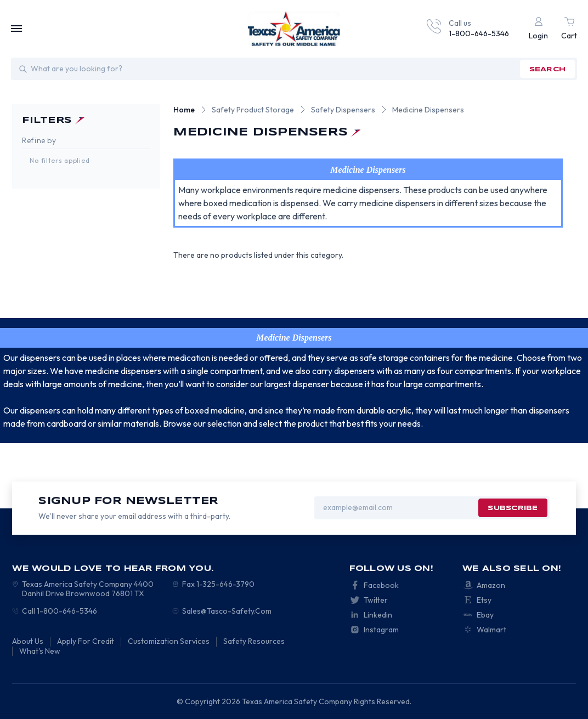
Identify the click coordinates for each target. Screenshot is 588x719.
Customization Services (169, 641)
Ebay (485, 615)
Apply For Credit (86, 641)
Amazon (491, 585)
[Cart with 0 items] (569, 29)
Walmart (491, 630)
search (547, 69)
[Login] (538, 29)
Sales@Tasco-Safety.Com (227, 611)
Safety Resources (254, 641)
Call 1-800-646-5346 (60, 611)
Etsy (484, 600)
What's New (40, 651)
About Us (28, 641)
